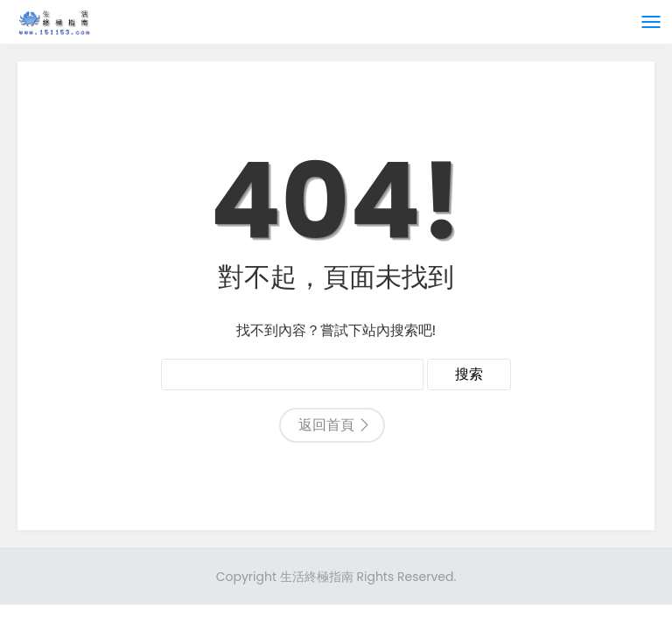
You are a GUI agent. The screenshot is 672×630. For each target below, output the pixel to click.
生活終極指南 (317, 577)
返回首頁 (326, 425)
